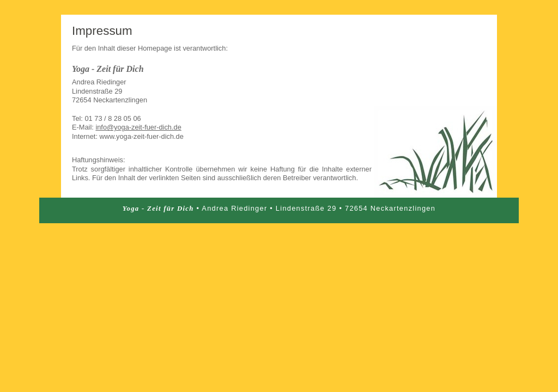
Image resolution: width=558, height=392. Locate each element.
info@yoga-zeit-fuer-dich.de (138, 127)
